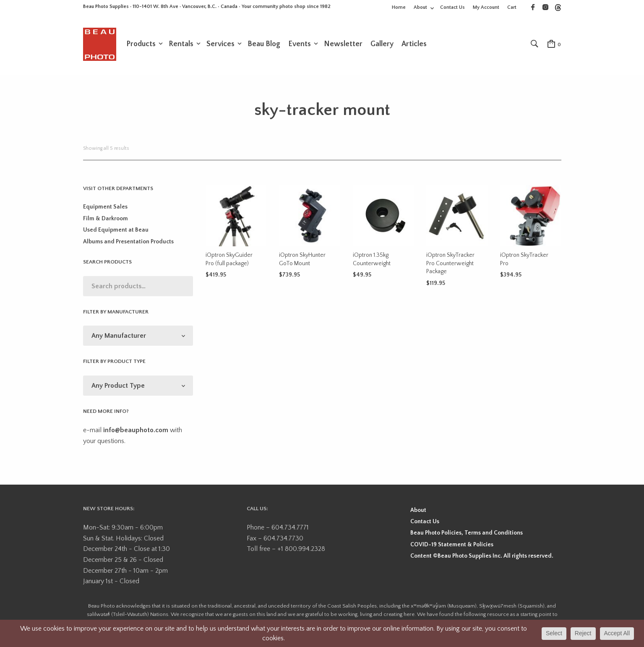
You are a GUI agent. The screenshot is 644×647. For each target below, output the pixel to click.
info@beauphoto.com (136, 432)
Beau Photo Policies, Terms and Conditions (467, 535)
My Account (486, 7)
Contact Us (452, 7)
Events (300, 45)
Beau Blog (264, 45)
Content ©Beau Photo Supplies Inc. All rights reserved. (482, 558)
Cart (512, 7)
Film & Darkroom (106, 220)
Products (141, 45)
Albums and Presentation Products (128, 243)
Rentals (181, 45)
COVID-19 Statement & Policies (452, 546)
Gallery (382, 45)
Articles (414, 45)
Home (399, 7)
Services (220, 45)
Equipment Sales (105, 209)
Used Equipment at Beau (116, 232)
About (420, 7)
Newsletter (343, 45)
